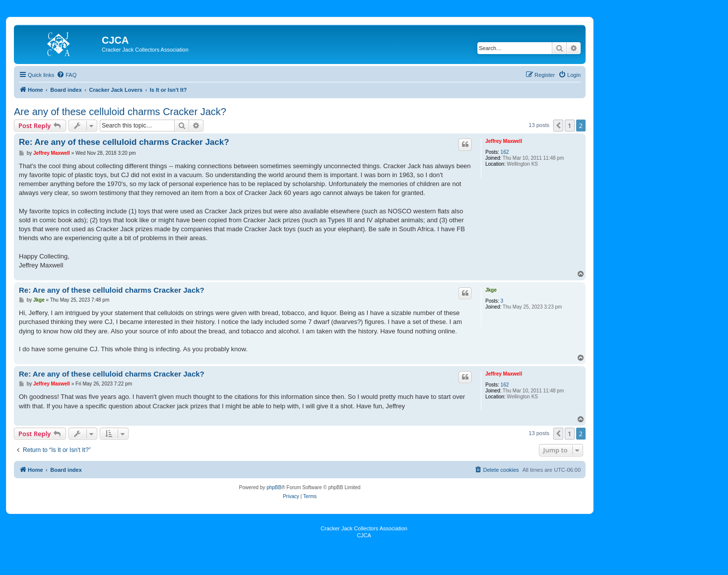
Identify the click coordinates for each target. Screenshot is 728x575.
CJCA (364, 535)
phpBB (274, 487)
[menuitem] (66, 75)
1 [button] (569, 126)
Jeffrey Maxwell (504, 141)
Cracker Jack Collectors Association (364, 528)
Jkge (491, 290)
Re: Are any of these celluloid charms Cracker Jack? (124, 142)
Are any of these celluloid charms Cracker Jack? (120, 112)
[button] (558, 126)
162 (505, 152)
